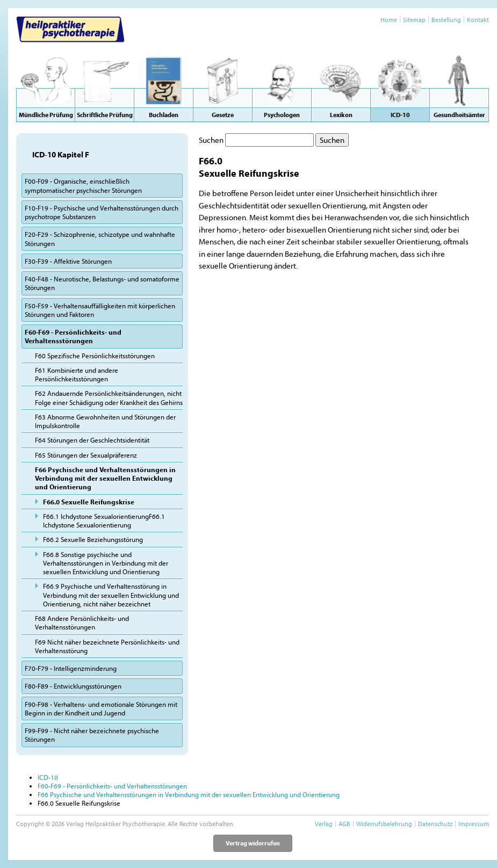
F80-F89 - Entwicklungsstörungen (73, 686)
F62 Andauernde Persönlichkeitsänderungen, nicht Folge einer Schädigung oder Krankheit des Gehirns (109, 397)
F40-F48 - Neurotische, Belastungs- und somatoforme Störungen (102, 283)
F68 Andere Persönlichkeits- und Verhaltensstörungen (82, 623)
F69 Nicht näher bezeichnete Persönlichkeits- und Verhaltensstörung (107, 646)
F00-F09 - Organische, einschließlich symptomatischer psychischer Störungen (83, 185)
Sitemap (414, 20)
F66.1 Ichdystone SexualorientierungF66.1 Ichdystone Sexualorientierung (104, 520)
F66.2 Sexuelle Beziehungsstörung (93, 539)
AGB (344, 824)
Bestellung (446, 20)
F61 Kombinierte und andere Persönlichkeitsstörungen (77, 374)
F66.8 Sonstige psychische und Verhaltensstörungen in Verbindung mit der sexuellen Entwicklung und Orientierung (106, 563)
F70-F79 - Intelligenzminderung (71, 668)
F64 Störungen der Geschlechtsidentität (92, 440)
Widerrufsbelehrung (384, 824)
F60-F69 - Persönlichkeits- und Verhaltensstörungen (73, 336)
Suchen (211, 140)
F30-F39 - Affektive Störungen (68, 261)
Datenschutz (435, 824)
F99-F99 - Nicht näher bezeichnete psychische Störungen (92, 735)
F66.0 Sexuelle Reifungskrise (89, 502)
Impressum (474, 824)
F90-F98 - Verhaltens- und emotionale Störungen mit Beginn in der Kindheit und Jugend (101, 708)
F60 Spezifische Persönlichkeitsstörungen (95, 356)
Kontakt (478, 20)
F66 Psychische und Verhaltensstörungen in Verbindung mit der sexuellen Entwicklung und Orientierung (105, 478)
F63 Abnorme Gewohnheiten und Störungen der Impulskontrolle (105, 421)
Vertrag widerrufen (253, 843)
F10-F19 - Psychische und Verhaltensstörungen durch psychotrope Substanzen (102, 212)
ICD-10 (48, 777)
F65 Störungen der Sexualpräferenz (86, 455)
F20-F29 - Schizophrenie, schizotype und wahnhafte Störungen (100, 238)
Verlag (324, 824)
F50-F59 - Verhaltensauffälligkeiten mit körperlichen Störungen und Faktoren (100, 310)
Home (389, 20)
